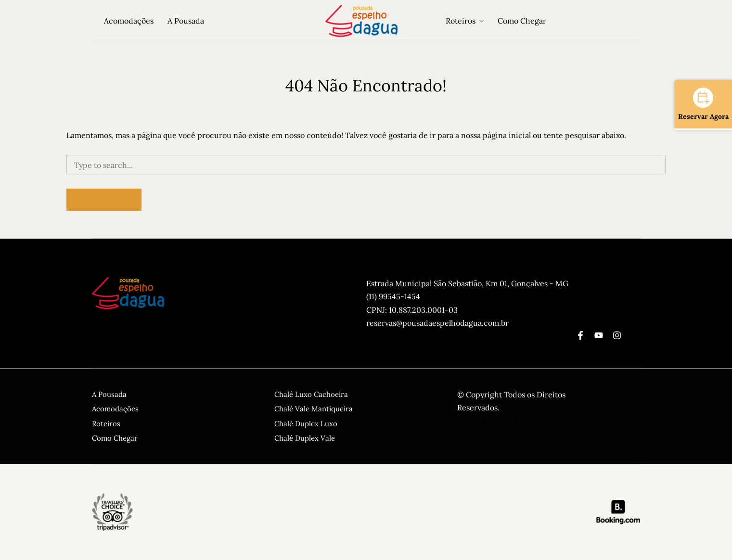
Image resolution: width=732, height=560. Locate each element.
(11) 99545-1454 (393, 296)
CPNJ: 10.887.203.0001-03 (412, 310)
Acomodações (129, 21)
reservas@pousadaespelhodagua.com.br (437, 323)
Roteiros (461, 21)
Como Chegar (522, 21)
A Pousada (186, 21)
